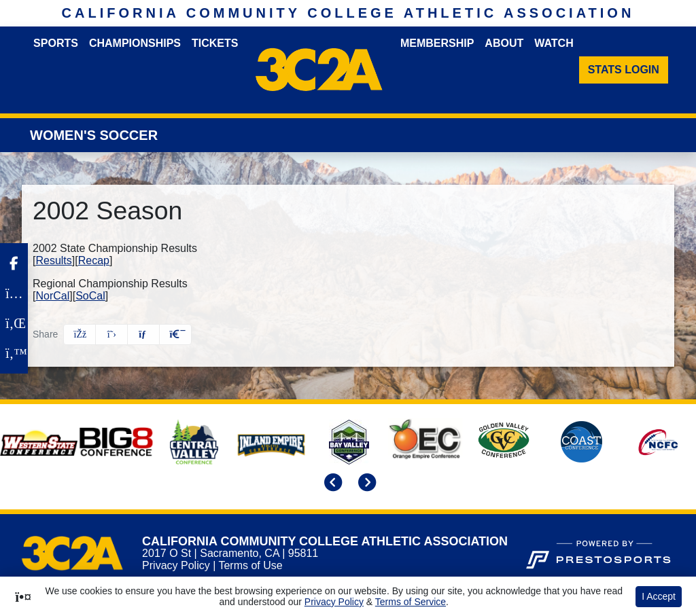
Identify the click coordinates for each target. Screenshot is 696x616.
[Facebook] (14, 264)
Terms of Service (411, 602)
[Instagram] (14, 293)
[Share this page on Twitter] (111, 334)
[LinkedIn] (14, 323)
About (504, 43)
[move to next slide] (365, 484)
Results (53, 260)
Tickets (215, 43)
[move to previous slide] (331, 484)
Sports (56, 43)
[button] (175, 334)
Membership (437, 43)
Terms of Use (250, 565)
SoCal (90, 296)
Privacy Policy (176, 565)
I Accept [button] (659, 596)
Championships (135, 43)
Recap (94, 260)
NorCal (52, 296)
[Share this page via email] (143, 334)
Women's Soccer (94, 135)
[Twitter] (14, 353)
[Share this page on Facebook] (80, 334)
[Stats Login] (624, 70)
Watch (554, 43)
